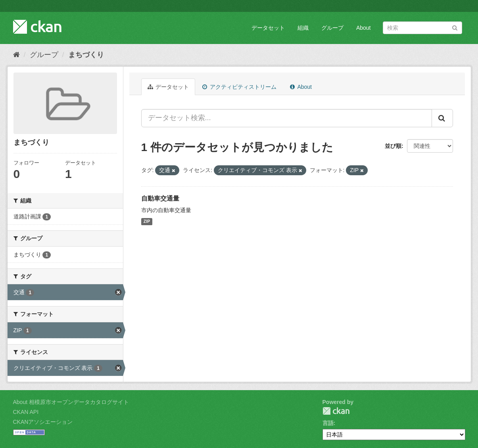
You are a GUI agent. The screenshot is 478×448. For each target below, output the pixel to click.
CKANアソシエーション (43, 422)
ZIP (147, 222)
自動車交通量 (160, 198)
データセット (268, 28)
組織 (303, 28)
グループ (332, 28)
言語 (328, 423)
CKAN (336, 411)
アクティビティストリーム (239, 87)
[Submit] (455, 27)
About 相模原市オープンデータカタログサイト (71, 402)
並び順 (393, 146)
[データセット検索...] (287, 118)
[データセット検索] (422, 28)
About (364, 28)
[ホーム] (16, 55)
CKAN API (26, 412)
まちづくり (86, 55)
